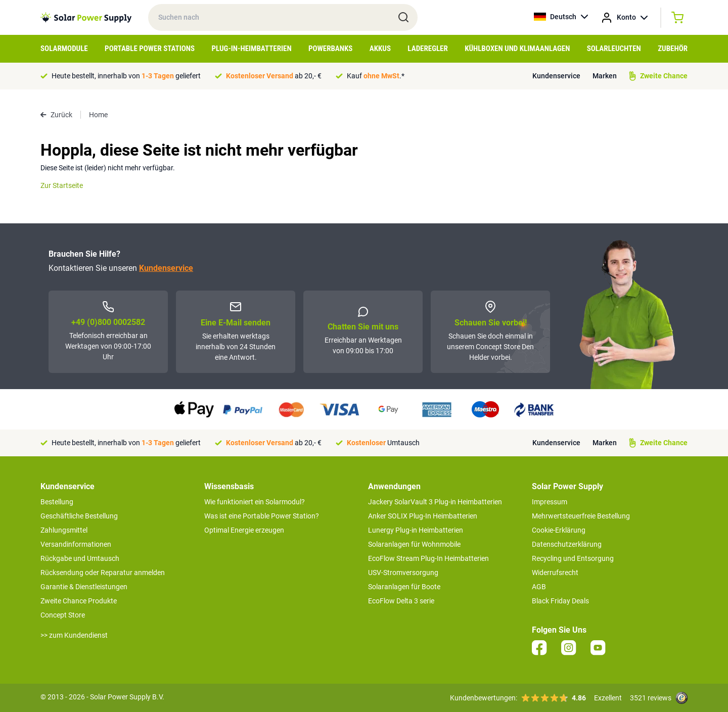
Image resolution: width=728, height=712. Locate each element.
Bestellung (57, 502)
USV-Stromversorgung (403, 573)
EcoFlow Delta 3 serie (401, 601)
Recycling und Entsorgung (573, 558)
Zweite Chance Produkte (79, 601)
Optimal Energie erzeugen (244, 530)
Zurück (56, 115)
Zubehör (673, 49)
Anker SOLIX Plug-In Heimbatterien (423, 516)
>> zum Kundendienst (74, 635)
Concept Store (63, 615)
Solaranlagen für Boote (404, 587)
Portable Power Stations (150, 49)
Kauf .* (376, 76)
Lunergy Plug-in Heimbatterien (416, 530)
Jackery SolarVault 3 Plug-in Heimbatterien (435, 502)
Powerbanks (330, 49)
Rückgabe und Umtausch (80, 558)
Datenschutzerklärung (567, 544)
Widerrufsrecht (555, 573)
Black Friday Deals (560, 601)
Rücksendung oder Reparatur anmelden (103, 573)
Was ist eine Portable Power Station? (262, 516)
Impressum (550, 502)
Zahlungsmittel (64, 530)
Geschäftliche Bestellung (79, 516)
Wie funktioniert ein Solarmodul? (255, 502)
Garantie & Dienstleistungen (84, 587)
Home (98, 115)
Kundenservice (556, 76)
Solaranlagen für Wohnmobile (414, 544)
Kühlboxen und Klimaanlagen (517, 49)
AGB (539, 587)
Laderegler (427, 49)
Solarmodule (64, 49)
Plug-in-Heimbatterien (252, 49)
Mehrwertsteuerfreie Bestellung (581, 516)
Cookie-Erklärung (559, 530)
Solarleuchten (614, 49)
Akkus (380, 49)
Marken (605, 76)
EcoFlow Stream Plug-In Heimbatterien (428, 558)
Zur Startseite (62, 185)
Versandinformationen (76, 544)
